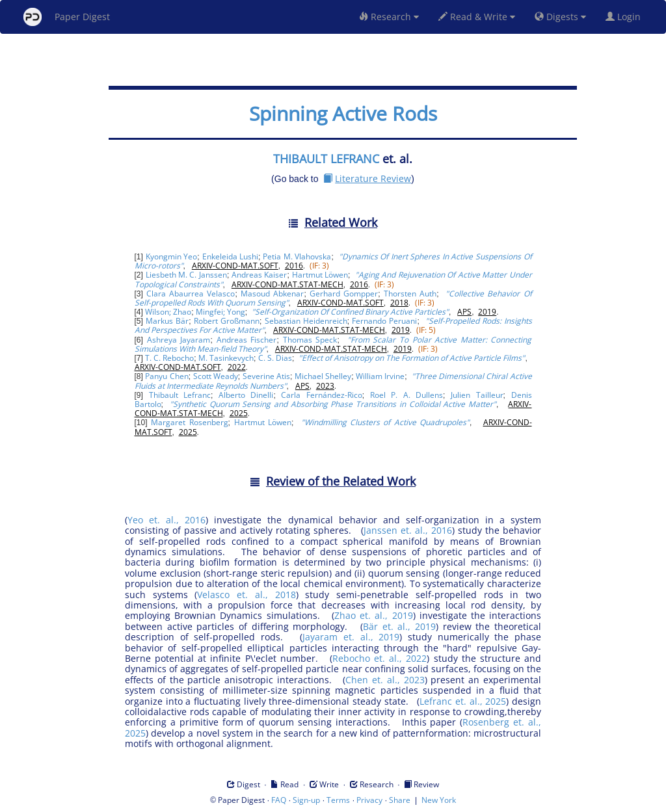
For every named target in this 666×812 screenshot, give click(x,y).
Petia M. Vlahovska (297, 256)
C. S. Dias (275, 358)
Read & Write (477, 17)
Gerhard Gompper (344, 294)
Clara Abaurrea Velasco (191, 294)
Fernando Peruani (384, 321)
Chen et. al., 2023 (385, 680)
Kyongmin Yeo (172, 256)
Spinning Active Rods (343, 113)
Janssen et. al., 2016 (408, 530)
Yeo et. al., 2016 (166, 520)
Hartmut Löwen (320, 275)
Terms (338, 800)
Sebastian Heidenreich (306, 321)
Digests (560, 17)
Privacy (369, 800)
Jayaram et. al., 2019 (351, 637)
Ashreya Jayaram (179, 340)
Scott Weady (216, 376)
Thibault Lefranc (180, 395)
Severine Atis (266, 376)
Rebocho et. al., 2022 (380, 658)
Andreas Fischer (247, 340)
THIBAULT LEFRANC (326, 159)
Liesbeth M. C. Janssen (186, 275)
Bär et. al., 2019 (399, 626)
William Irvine (380, 376)
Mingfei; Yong (220, 312)
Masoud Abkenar (272, 294)
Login (626, 17)
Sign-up (306, 800)
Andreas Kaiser (259, 275)
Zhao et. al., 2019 (374, 615)
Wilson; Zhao (168, 312)
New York (439, 800)
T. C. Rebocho (169, 358)
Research (389, 17)
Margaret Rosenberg (189, 422)
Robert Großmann (227, 321)
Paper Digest (67, 17)
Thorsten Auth (410, 294)
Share (400, 800)
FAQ (279, 800)
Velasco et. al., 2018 (246, 595)
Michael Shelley (323, 376)
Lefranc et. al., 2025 (463, 701)
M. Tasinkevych (226, 358)
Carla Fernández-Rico (321, 395)
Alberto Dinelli (246, 395)
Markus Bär (167, 321)
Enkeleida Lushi (231, 256)
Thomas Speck (310, 340)
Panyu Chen (166, 376)
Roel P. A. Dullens (406, 395)
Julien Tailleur (477, 395)
